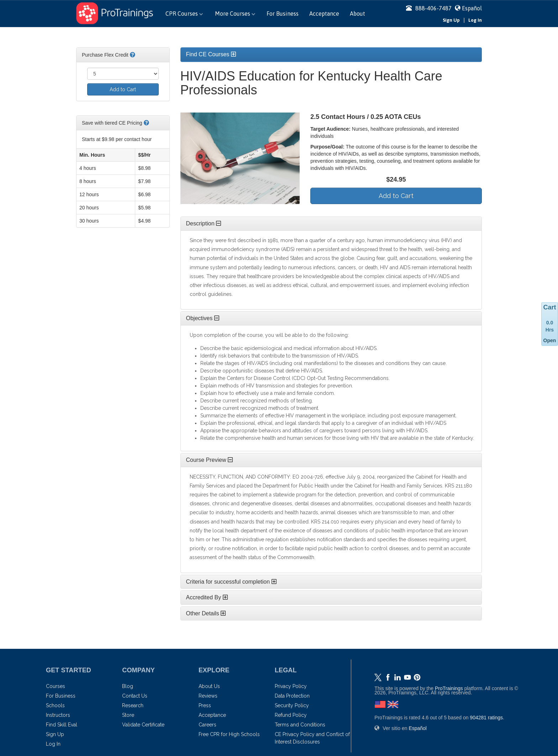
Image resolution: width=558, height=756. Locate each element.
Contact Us (135, 696)
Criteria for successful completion (231, 582)
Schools (55, 705)
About (357, 14)
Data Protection (292, 696)
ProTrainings (449, 688)
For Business (283, 14)
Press (205, 705)
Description (204, 223)
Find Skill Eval (62, 725)
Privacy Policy (291, 686)
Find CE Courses (211, 54)
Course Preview (209, 460)
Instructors (58, 715)
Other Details (206, 613)
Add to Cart (123, 89)
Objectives (203, 318)
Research (133, 705)
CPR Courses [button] (184, 14)
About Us (209, 686)
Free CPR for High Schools (229, 734)
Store (128, 715)
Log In (475, 20)
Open (550, 340)
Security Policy (292, 705)
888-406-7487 (429, 8)
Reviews (208, 696)
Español (472, 8)
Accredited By (207, 597)
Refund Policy (291, 715)
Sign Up (451, 20)
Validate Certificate (143, 725)
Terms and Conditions (300, 725)
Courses (56, 686)
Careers (207, 725)
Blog (128, 686)
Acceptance (324, 14)
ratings (486, 718)
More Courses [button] (235, 14)
